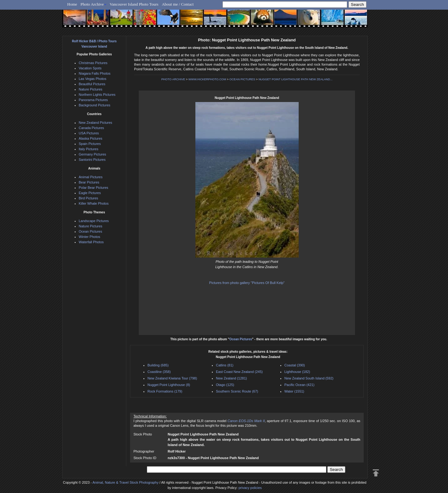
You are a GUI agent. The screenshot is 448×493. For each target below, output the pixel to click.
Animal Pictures (91, 177)
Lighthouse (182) (297, 372)
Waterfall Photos (91, 242)
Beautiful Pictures (92, 84)
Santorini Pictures (92, 160)
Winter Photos (89, 237)
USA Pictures (89, 133)
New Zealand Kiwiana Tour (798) (172, 378)
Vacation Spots (90, 68)
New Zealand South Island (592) (309, 378)
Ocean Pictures (241, 339)
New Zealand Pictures (96, 123)
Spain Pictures (90, 144)
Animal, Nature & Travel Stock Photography (125, 482)
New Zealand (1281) (231, 378)
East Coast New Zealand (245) (239, 372)
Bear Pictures (89, 182)
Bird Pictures (88, 198)
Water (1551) (294, 391)
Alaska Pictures (91, 138)
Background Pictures (95, 105)
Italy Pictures (89, 149)
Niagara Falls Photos (95, 73)
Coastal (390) (295, 365)
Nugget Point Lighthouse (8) (169, 385)
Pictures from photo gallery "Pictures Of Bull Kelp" (247, 283)
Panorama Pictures (93, 100)
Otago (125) (225, 385)
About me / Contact (178, 4)
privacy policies (250, 488)
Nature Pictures (91, 89)
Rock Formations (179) (165, 391)
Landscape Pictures (94, 221)
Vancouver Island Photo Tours (134, 4)
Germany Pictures (92, 154)
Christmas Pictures (93, 63)
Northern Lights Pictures (97, 95)
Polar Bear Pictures (93, 188)
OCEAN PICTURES (242, 79)
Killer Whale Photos (94, 203)
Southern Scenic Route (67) (237, 391)
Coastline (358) (159, 372)
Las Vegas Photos (93, 79)
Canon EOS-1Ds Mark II (246, 421)
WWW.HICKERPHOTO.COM (207, 79)
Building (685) (158, 365)
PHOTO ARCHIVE (173, 79)
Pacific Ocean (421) (299, 385)
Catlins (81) (225, 365)
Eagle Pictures (90, 193)
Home (72, 4)
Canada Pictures (91, 128)
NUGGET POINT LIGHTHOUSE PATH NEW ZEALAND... (296, 79)
